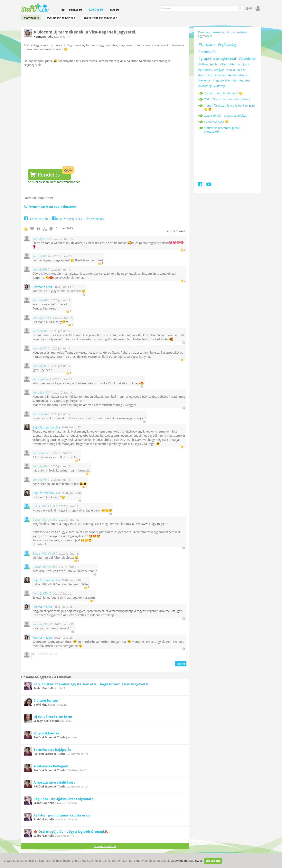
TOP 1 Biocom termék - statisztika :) (227, 99)
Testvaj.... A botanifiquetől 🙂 (223, 93)
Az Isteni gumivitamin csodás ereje (62, 816)
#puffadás (205, 70)
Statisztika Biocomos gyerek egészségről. (222, 130)
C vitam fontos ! (46, 702)
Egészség (75, 10)
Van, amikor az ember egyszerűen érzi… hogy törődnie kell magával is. (91, 685)
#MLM (231, 70)
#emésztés (207, 52)
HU (249, 8)
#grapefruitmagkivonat (217, 58)
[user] (257, 8)
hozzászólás (177, 231)
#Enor (241, 70)
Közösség (96, 10)
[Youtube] (209, 185)
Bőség (115, 10)
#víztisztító (205, 75)
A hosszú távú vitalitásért (54, 783)
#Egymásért (31, 18)
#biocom (207, 44)
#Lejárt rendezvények (61, 18)
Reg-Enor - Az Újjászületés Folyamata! (64, 800)
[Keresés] (240, 8)
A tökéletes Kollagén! (51, 767)
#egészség (227, 44)
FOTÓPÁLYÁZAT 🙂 (216, 122)
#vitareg (219, 86)
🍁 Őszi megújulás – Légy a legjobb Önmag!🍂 (71, 833)
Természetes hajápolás (52, 751)
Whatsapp (95, 219)
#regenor (204, 80)
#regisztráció (221, 80)
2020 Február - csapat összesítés (225, 115)
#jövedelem (248, 59)
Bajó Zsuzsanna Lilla (46, 427)
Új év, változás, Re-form (53, 718)
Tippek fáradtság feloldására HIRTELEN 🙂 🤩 (230, 107)
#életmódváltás (238, 75)
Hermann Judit (43, 37)
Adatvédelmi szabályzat (187, 861)
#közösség (205, 86)
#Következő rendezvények (100, 18)
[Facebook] (200, 185)
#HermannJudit (239, 64)
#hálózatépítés (208, 64)
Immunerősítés (237, 32)
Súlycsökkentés (46, 734)
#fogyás (219, 70)
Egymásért (205, 36)
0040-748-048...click (66, 219)
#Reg (223, 64)
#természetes (241, 80)
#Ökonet (220, 75)
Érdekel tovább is (105, 847)
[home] (63, 10)
